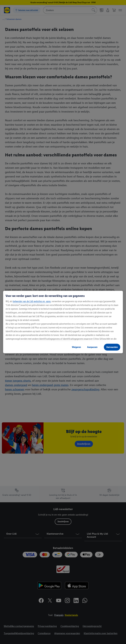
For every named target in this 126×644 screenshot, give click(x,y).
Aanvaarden (112, 347)
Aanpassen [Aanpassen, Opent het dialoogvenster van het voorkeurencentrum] (92, 347)
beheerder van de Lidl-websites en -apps (32, 301)
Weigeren (76, 347)
